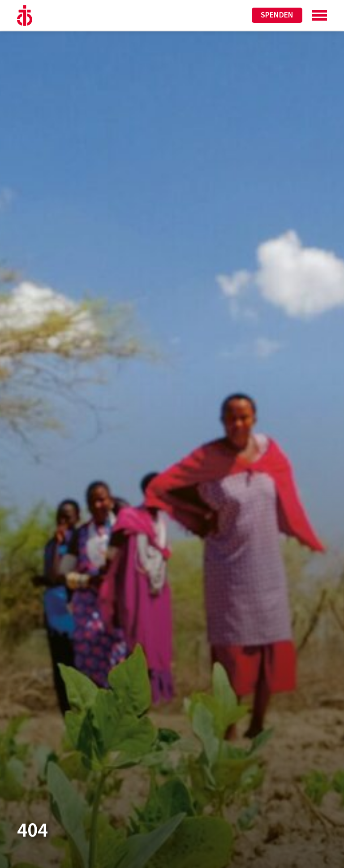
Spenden (277, 15)
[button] (20, 848)
